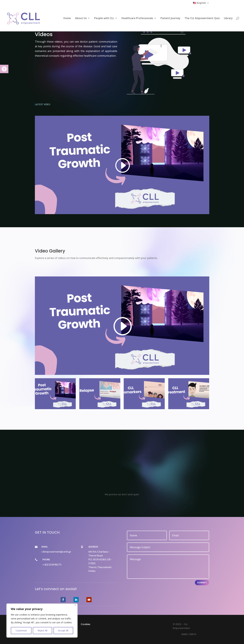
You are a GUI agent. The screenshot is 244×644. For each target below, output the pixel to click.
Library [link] (228, 18)
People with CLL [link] (104, 18)
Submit (202, 582)
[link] (4, 69)
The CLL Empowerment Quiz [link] (202, 18)
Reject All (42, 630)
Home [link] (67, 18)
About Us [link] (81, 18)
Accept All (63, 630)
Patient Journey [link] (170, 18)
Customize (21, 630)
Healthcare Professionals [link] (137, 18)
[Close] (75, 605)
